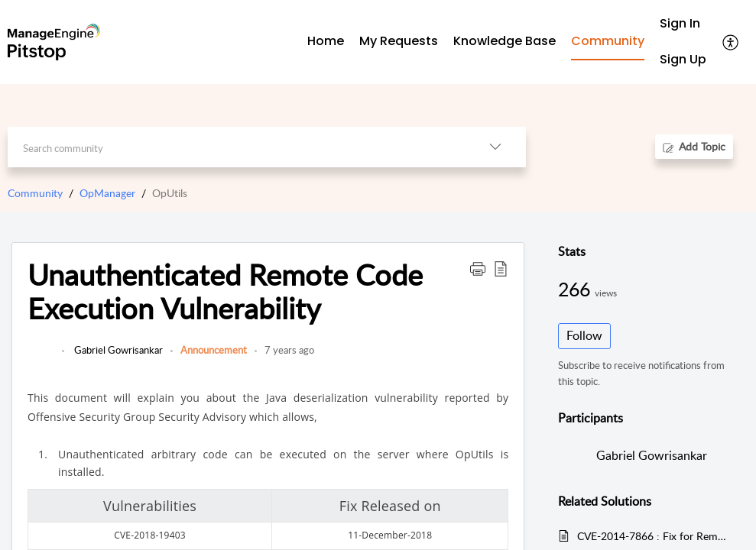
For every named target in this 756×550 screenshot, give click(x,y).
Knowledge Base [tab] (505, 41)
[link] (41, 357)
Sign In (680, 23)
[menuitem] (683, 24)
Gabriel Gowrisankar (117, 350)
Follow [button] (584, 335)
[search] (236, 147)
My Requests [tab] (399, 41)
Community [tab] (608, 41)
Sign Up (683, 59)
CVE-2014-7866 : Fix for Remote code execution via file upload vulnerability (653, 536)
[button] (731, 42)
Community (35, 193)
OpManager (107, 193)
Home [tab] (326, 41)
